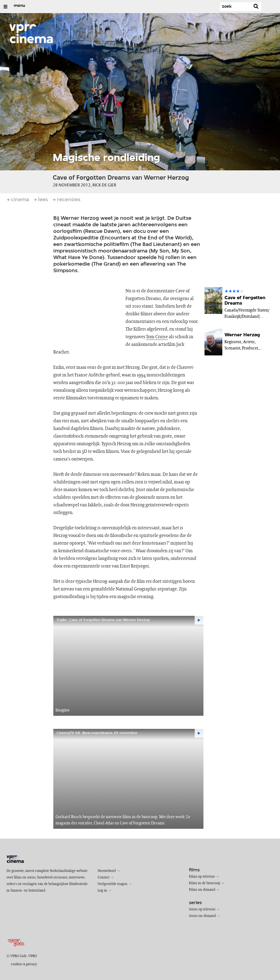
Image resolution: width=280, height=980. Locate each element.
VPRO (33, 956)
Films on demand (202, 890)
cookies (17, 964)
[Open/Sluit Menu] (5, 7)
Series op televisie (202, 909)
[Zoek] (234, 7)
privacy (31, 964)
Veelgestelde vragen (113, 884)
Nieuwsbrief (107, 871)
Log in (102, 891)
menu (19, 6)
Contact (103, 877)
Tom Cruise (157, 337)
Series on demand (202, 916)
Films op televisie (202, 877)
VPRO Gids (18, 956)
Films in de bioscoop (205, 883)
